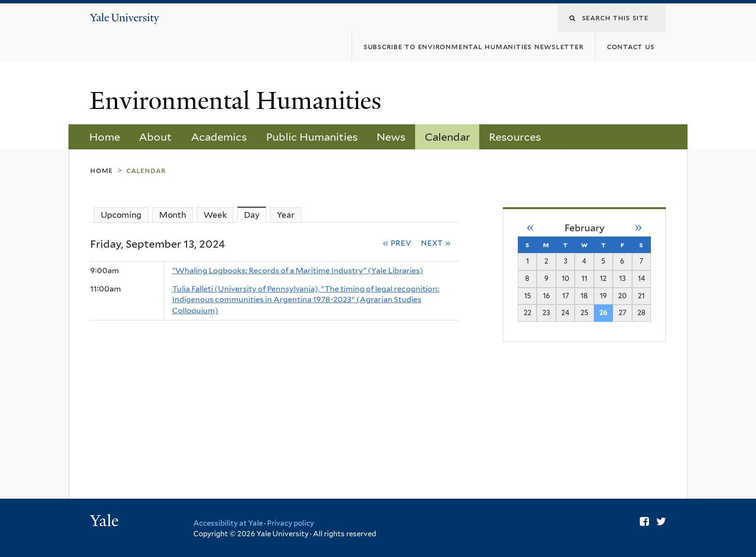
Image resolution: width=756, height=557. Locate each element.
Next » (436, 242)
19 (603, 296)
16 (547, 296)
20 (622, 296)
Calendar (447, 137)
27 (622, 312)
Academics (219, 137)
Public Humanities (312, 137)
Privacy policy (290, 523)
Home (105, 137)
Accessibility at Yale (228, 523)
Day (255, 215)
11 (584, 278)
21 (641, 296)
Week (215, 215)
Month (173, 215)
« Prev (397, 242)
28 (641, 312)
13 (622, 278)
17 (566, 296)
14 (641, 278)
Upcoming (121, 215)
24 (565, 312)
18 (584, 296)
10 (566, 278)
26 (603, 312)
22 (527, 312)
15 (527, 296)
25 (584, 312)
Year (286, 215)
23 (546, 312)
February (585, 228)
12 (603, 278)
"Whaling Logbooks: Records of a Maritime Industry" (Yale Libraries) (298, 271)
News (391, 137)
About (155, 137)
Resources (515, 137)
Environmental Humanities (239, 101)
